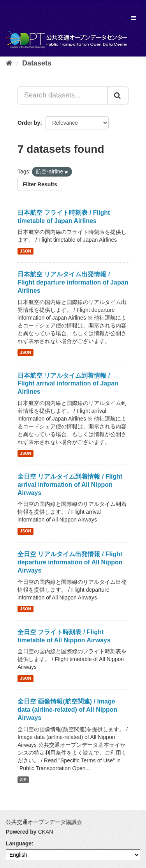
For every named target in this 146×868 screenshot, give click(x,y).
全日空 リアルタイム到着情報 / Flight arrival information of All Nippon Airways (70, 485)
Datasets (37, 63)
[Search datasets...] (63, 95)
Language (19, 843)
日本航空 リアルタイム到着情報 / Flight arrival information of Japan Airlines (68, 384)
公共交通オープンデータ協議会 (44, 822)
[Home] (9, 63)
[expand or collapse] (134, 18)
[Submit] (118, 95)
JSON (26, 251)
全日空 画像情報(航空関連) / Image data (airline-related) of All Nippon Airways (67, 710)
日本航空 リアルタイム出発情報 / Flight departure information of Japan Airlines (73, 282)
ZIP (23, 780)
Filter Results (40, 184)
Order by (29, 123)
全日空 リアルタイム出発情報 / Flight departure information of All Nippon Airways (70, 562)
